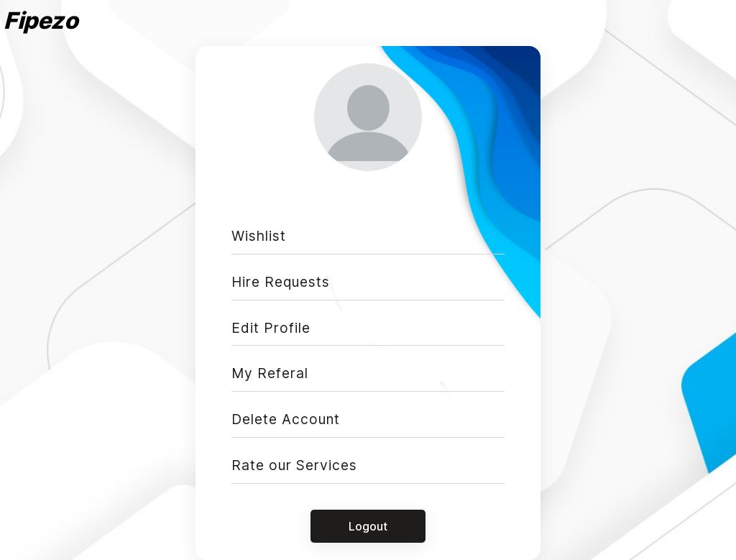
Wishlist (259, 236)
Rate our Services (294, 465)
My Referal (270, 373)
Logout (368, 526)
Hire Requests (281, 282)
